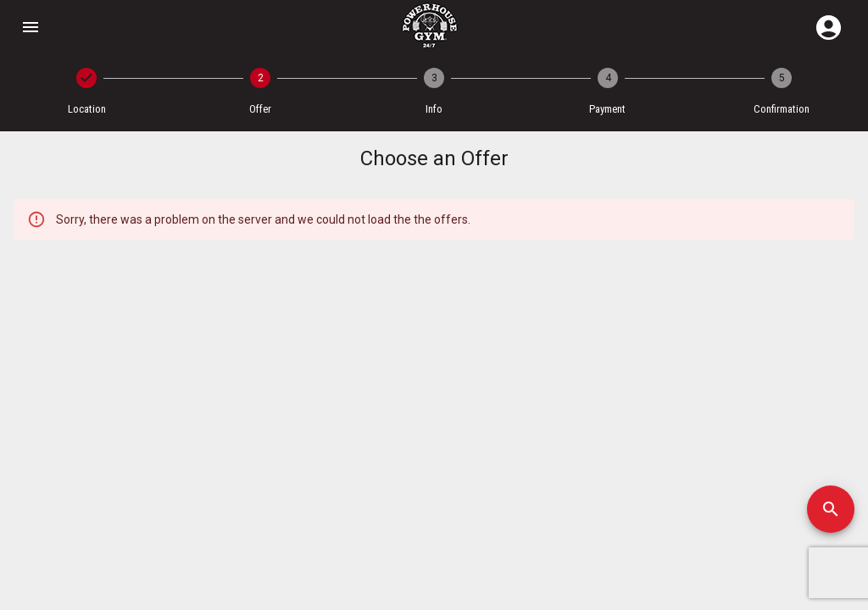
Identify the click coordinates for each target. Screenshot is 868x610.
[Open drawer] (31, 27)
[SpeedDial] (831, 509)
